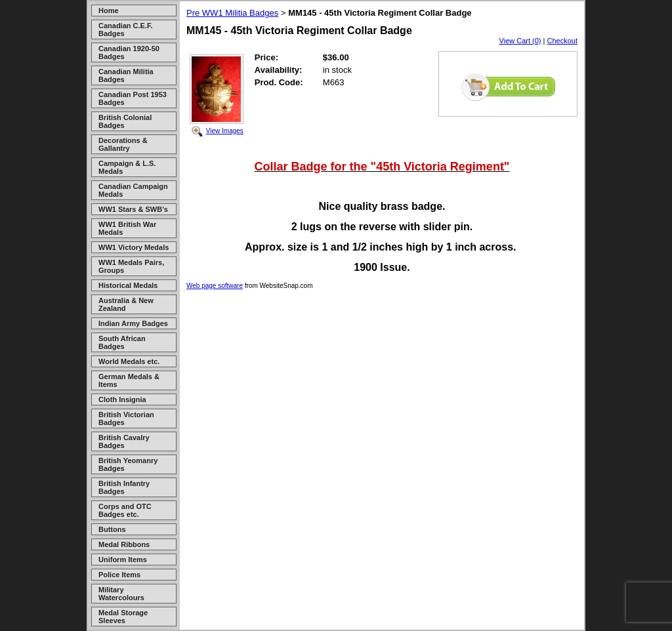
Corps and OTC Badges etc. (125, 510)
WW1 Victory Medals (134, 247)
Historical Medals (128, 285)
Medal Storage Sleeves (123, 617)
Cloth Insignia (122, 399)
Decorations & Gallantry (123, 144)
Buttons (112, 529)
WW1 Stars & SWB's (133, 209)
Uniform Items (123, 560)
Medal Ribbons (124, 544)
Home (109, 10)
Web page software (215, 286)
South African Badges (122, 342)
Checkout (562, 41)
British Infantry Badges (124, 487)
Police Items (119, 575)
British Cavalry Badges (124, 441)
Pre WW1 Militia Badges (232, 13)
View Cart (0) (520, 41)
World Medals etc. (129, 361)
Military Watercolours (121, 594)
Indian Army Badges (133, 323)
